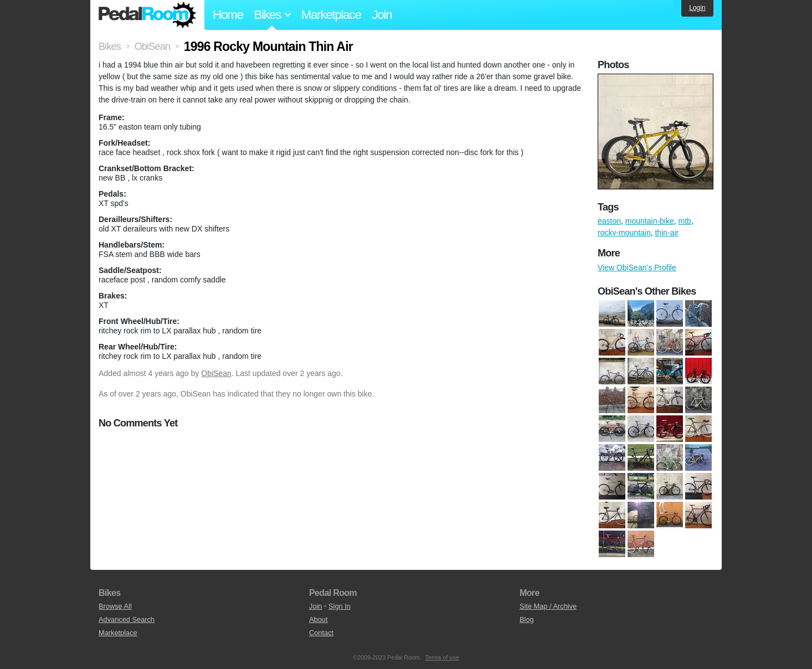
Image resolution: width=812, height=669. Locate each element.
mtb (685, 221)
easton (609, 221)
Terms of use (442, 657)
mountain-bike (650, 221)
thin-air (667, 233)
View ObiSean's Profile (637, 267)
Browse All (115, 606)
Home (228, 15)
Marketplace (331, 15)
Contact (321, 633)
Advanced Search (127, 619)
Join (382, 15)
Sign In (340, 606)
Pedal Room (147, 15)
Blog (527, 619)
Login (697, 8)
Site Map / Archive (548, 606)
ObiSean (216, 373)
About (318, 619)
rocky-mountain (624, 233)
